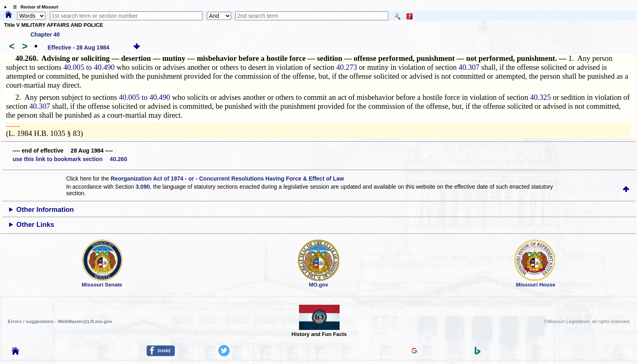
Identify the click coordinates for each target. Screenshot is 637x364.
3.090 (143, 187)
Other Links (35, 225)
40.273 (347, 67)
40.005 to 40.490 (89, 67)
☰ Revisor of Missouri (34, 7)
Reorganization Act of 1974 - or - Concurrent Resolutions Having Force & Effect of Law (227, 179)
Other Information (45, 210)
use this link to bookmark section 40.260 (70, 159)
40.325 (540, 97)
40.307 (469, 67)
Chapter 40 (45, 34)
